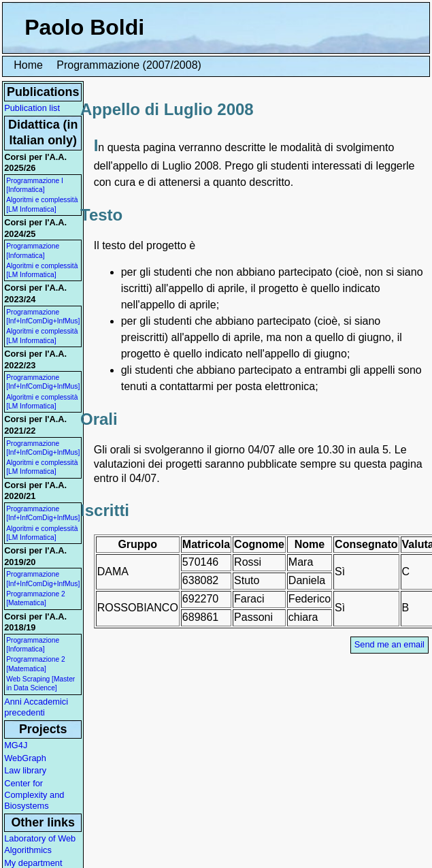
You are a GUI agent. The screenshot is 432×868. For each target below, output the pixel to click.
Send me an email (389, 644)
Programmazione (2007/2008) (129, 65)
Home (28, 65)
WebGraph (25, 758)
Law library (25, 770)
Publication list (32, 108)
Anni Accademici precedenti (36, 707)
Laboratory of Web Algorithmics (40, 844)
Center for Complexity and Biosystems (34, 794)
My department (33, 863)
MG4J (16, 745)
